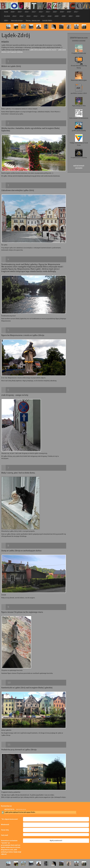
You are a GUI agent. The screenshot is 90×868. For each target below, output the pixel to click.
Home (6, 12)
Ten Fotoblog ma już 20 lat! (45, 5)
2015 (15, 16)
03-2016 (7, 16)
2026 (13, 12)
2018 (69, 12)
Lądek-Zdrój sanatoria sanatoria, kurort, (43, 50)
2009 (57, 16)
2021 (48, 12)
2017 (76, 12)
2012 (36, 16)
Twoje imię (5, 830)
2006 (78, 16)
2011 (43, 16)
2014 (22, 16)
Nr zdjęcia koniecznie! (10, 819)
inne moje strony (17, 20)
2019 (62, 12)
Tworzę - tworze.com (33, 20)
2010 (50, 16)
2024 (27, 12)
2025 (20, 12)
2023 (34, 12)
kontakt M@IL (47, 20)
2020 (55, 12)
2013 (29, 16)
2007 (71, 16)
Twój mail (4, 835)
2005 (6, 20)
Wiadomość (5, 825)
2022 (41, 12)
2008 (64, 16)
